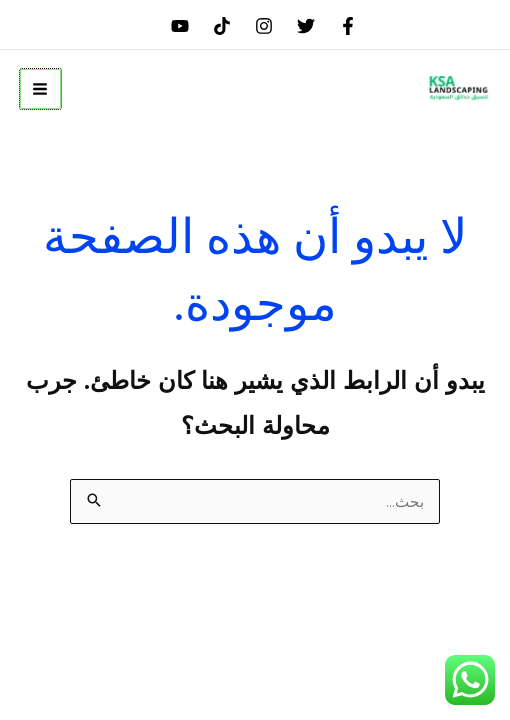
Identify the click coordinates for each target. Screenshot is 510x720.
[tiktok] (222, 26)
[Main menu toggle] (40, 89)
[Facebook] (348, 26)
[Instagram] (264, 26)
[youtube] (180, 26)
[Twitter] (306, 26)
